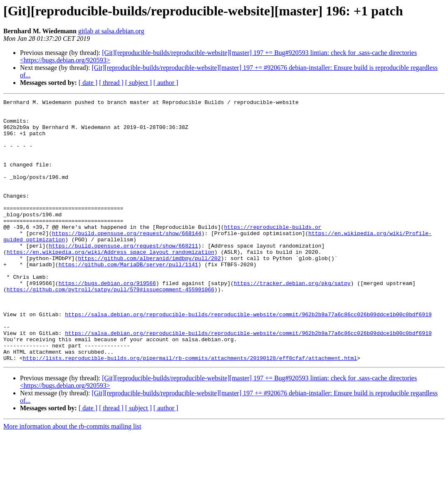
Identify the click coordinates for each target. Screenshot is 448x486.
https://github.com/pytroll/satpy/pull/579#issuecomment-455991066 (110, 328)
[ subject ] (139, 83)
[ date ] (88, 83)
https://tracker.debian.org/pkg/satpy (292, 320)
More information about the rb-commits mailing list (72, 479)
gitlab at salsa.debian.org (111, 31)
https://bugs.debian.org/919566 (107, 320)
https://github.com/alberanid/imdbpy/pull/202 (149, 290)
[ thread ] (111, 83)
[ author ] (166, 83)
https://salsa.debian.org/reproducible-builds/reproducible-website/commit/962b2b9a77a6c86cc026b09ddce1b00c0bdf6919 (248, 358)
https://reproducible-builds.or (272, 253)
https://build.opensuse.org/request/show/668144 (127, 260)
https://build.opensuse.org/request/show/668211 (123, 275)
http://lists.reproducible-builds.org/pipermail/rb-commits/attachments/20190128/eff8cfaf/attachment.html (190, 410)
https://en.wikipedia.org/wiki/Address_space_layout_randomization (110, 283)
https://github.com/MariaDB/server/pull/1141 (128, 298)
